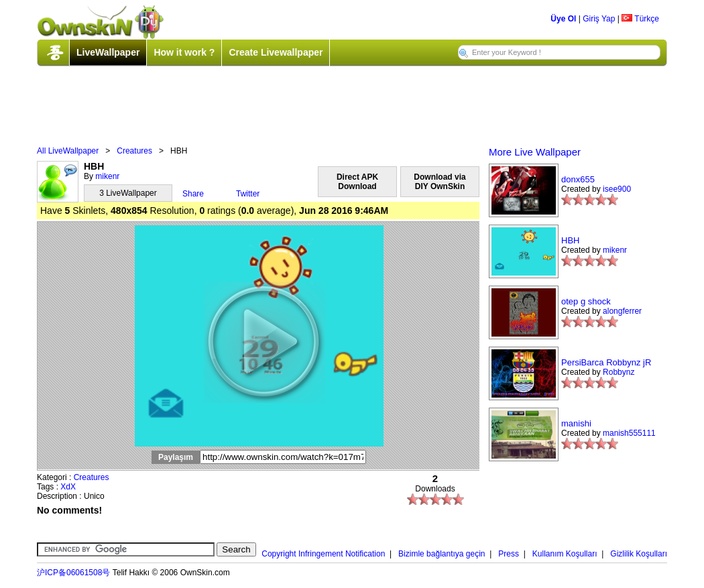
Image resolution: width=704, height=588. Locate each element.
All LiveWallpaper (68, 151)
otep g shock (586, 301)
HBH (570, 240)
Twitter (248, 194)
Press (509, 554)
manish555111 (629, 433)
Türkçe (640, 19)
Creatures (134, 151)
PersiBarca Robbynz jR (606, 362)
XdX (68, 487)
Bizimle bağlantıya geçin (442, 554)
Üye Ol (563, 19)
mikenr (107, 176)
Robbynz (619, 372)
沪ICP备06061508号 (73, 573)
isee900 (617, 189)
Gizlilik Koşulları (639, 554)
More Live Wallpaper (535, 152)
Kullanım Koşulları (565, 554)
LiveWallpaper (108, 52)
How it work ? (184, 52)
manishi (576, 423)
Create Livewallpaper (276, 52)
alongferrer (622, 311)
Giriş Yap (599, 19)
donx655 (578, 179)
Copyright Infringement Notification (323, 554)
